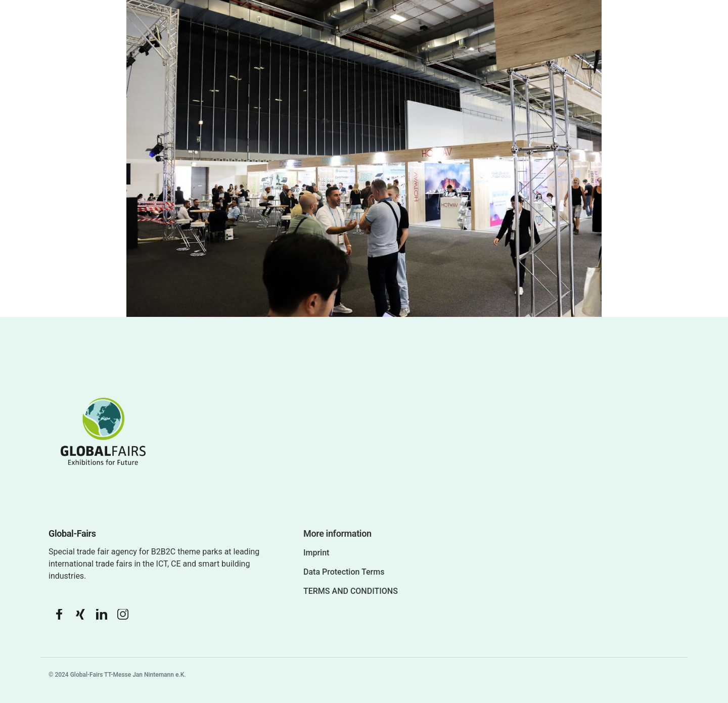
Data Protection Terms (344, 572)
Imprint (316, 553)
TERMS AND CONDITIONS (351, 591)
